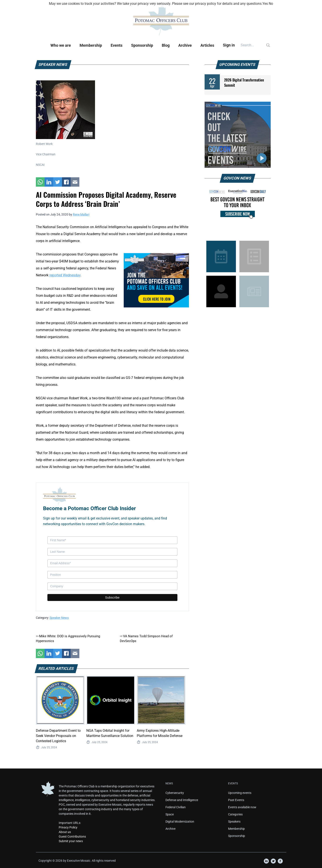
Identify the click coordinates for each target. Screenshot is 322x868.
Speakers (234, 822)
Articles (207, 45)
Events (117, 45)
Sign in (229, 45)
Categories (235, 814)
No (271, 4)
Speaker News (59, 618)
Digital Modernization (180, 822)
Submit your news (71, 841)
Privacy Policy (68, 827)
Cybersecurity (175, 793)
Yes (265, 4)
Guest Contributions (72, 836)
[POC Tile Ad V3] (156, 280)
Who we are (61, 45)
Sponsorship (142, 45)
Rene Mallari (81, 214)
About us (65, 832)
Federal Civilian (176, 807)
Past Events (236, 800)
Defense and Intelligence (182, 800)
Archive (185, 45)
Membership (91, 45)
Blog (166, 45)
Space (170, 814)
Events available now (242, 807)
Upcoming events (240, 793)
